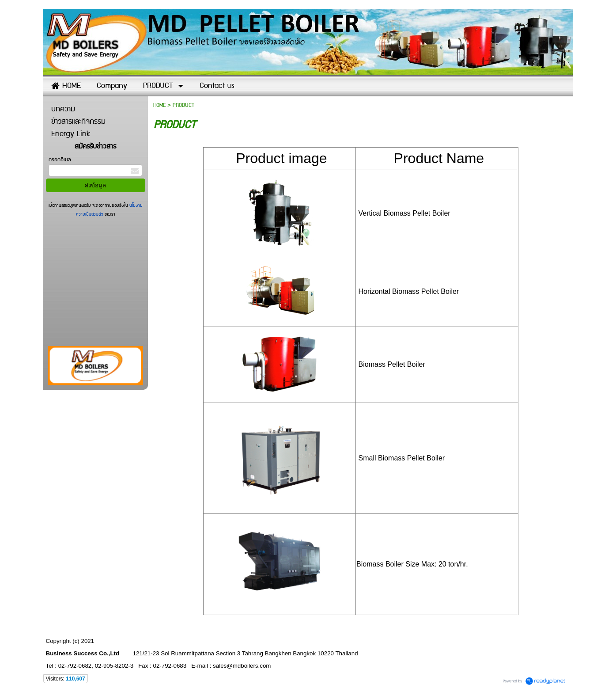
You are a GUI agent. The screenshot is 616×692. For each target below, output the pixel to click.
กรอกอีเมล (60, 160)
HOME (159, 105)
